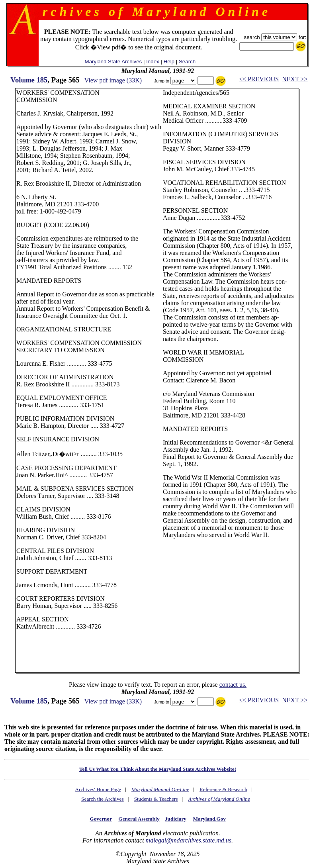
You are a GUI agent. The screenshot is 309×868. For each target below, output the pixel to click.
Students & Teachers (156, 799)
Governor (101, 819)
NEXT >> (295, 79)
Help (169, 62)
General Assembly (139, 819)
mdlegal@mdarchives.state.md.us (189, 840)
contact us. (233, 685)
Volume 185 (29, 80)
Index (153, 62)
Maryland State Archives (113, 62)
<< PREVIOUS (259, 79)
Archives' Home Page (98, 789)
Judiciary (176, 819)
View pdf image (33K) (113, 80)
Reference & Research (223, 789)
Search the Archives (103, 799)
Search (187, 62)
